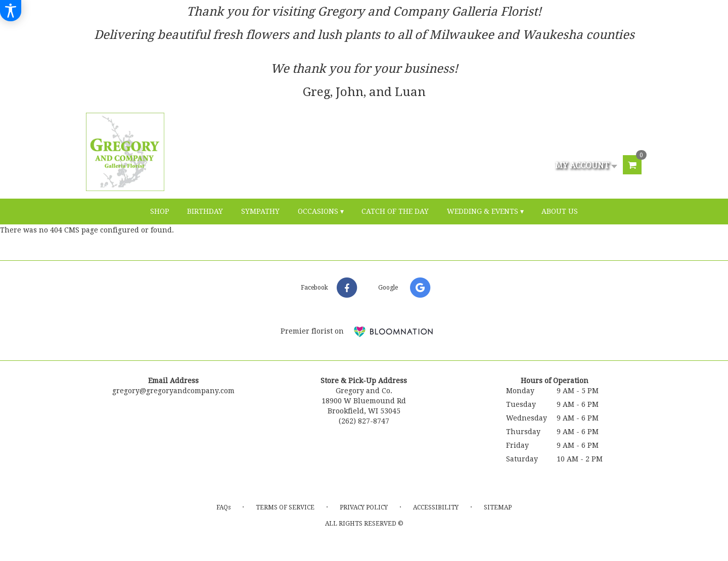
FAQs (223, 507)
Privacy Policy (364, 507)
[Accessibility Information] (11, 11)
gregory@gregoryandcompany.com (173, 391)
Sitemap (498, 507)
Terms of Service (285, 507)
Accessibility (436, 507)
